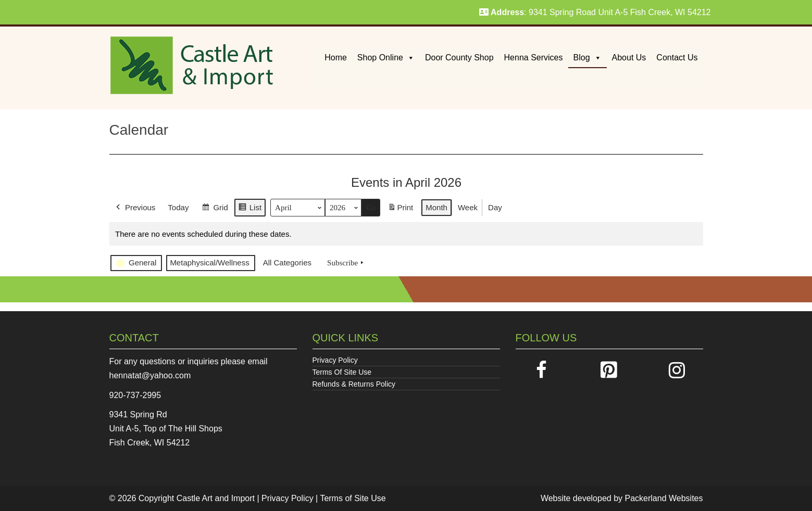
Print (400, 209)
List (249, 209)
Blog (588, 58)
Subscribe (346, 263)
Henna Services (534, 58)
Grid (215, 209)
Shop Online (386, 58)
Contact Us (677, 58)
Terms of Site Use (353, 498)
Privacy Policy (335, 360)
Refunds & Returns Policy (354, 384)
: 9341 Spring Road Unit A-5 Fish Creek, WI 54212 (595, 12)
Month (436, 207)
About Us (629, 58)
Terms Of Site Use (342, 372)
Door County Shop (459, 58)
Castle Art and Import (216, 498)
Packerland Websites (664, 498)
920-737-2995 (135, 395)
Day (495, 207)
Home (336, 58)
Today (178, 207)
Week (467, 207)
